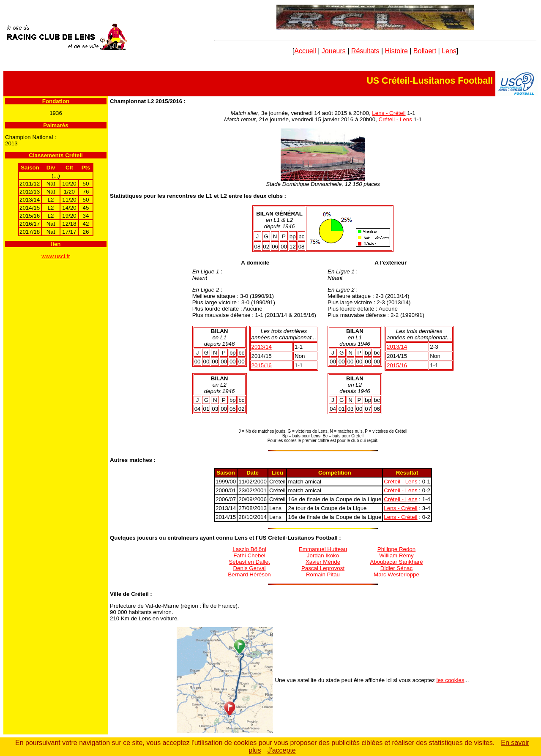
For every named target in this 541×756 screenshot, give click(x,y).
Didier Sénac (396, 568)
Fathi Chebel (249, 555)
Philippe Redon (396, 549)
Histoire (396, 51)
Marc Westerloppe (396, 575)
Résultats (365, 51)
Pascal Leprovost (323, 568)
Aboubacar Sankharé (396, 562)
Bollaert (425, 51)
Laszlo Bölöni (249, 549)
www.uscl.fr (56, 256)
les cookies (451, 680)
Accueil (305, 51)
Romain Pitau (323, 575)
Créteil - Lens (395, 119)
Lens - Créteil (389, 113)
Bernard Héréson (249, 575)
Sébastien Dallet (249, 562)
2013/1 (262, 347)
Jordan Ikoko (323, 555)
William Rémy (396, 555)
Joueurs (334, 51)
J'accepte (282, 750)
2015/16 (262, 365)
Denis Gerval (249, 568)
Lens (449, 51)
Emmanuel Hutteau (323, 549)
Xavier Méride (323, 562)
